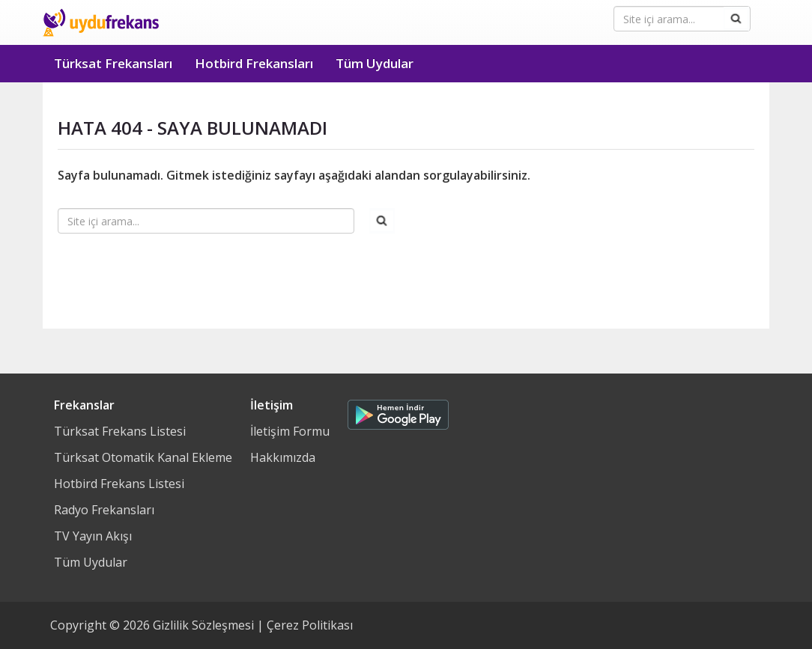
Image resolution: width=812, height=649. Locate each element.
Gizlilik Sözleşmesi (203, 625)
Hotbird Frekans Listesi (119, 484)
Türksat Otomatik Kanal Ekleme (143, 457)
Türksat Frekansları (113, 63)
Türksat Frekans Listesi (120, 431)
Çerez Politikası (310, 625)
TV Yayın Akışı (93, 536)
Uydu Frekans (101, 22)
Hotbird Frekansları (254, 63)
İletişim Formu (290, 431)
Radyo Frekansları (104, 510)
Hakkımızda (283, 457)
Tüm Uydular (375, 63)
